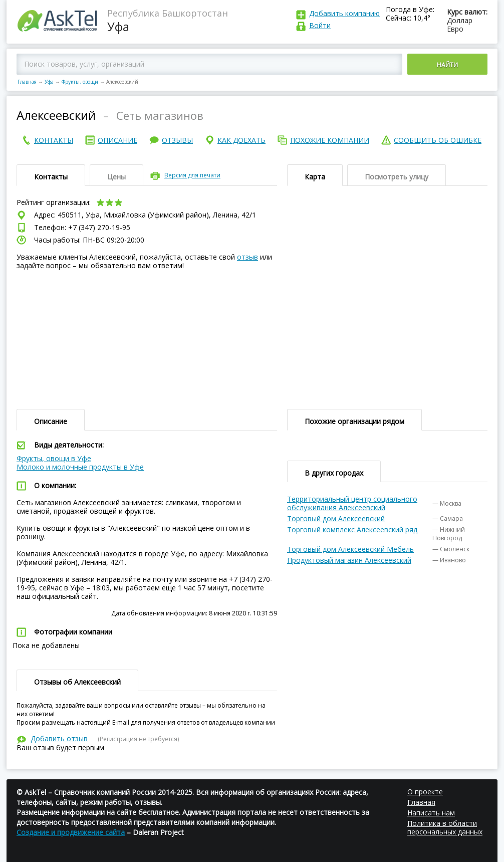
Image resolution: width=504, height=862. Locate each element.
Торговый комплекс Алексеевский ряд (352, 529)
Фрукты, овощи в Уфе (54, 458)
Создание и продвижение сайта (71, 832)
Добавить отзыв (59, 738)
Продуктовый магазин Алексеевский (349, 560)
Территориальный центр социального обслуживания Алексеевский (352, 503)
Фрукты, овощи (80, 82)
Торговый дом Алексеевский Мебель (350, 549)
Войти (320, 25)
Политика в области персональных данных (445, 827)
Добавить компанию (344, 13)
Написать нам (431, 813)
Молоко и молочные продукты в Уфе (80, 467)
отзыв (247, 257)
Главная (27, 82)
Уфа (49, 82)
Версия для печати (192, 175)
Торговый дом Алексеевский (336, 518)
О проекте (425, 792)
